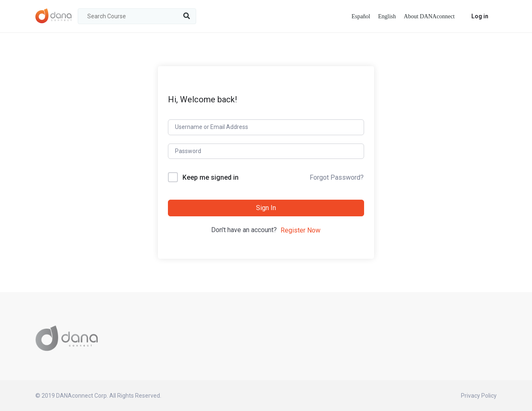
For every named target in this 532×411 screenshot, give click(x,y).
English (387, 16)
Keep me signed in (211, 177)
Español (361, 16)
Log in (480, 16)
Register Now (300, 230)
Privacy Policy (479, 396)
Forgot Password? (337, 177)
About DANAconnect (429, 16)
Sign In (266, 208)
